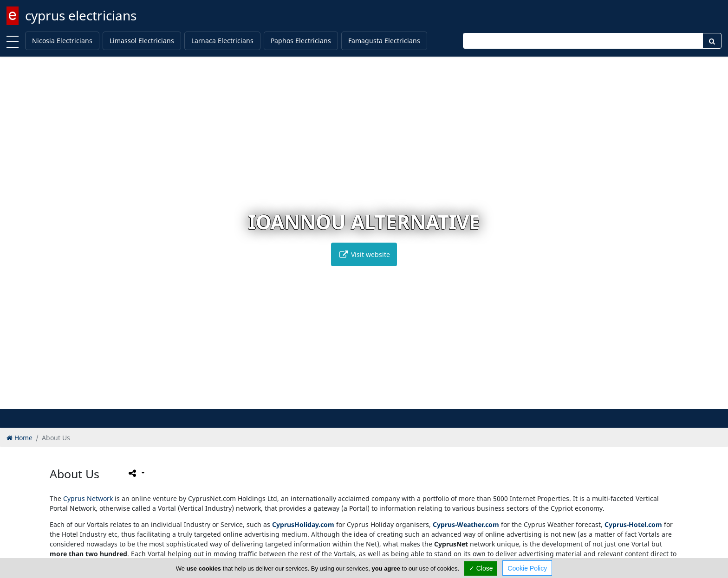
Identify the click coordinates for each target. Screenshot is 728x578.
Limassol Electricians (142, 41)
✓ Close (481, 568)
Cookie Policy (527, 568)
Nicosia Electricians (62, 41)
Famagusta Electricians (384, 41)
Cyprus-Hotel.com (633, 524)
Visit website (364, 254)
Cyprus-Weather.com (466, 524)
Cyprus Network (88, 498)
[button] (354, 401)
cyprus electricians (81, 15)
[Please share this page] (136, 473)
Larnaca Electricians (222, 41)
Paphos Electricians (301, 41)
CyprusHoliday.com (303, 524)
